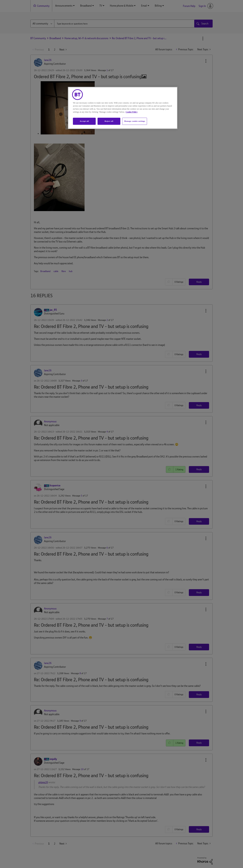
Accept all (84, 121)
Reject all (109, 121)
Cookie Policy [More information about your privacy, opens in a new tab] (132, 112)
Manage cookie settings (135, 121)
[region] (123, 108)
